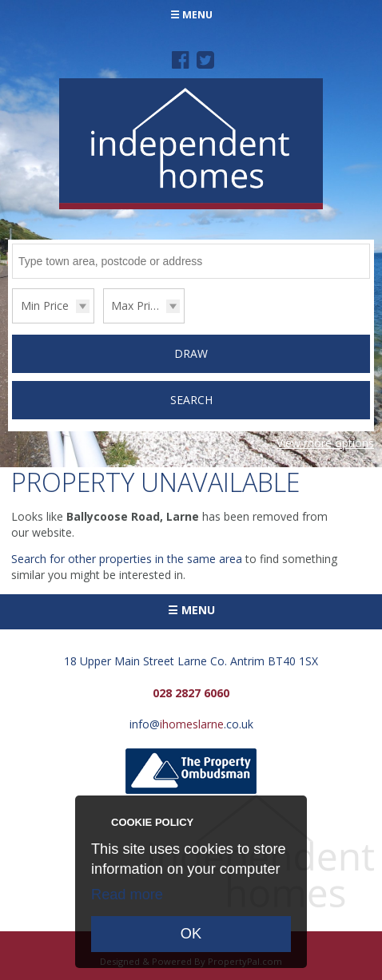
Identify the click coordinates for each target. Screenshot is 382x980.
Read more (127, 895)
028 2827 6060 (191, 693)
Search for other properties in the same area (127, 559)
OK (191, 934)
